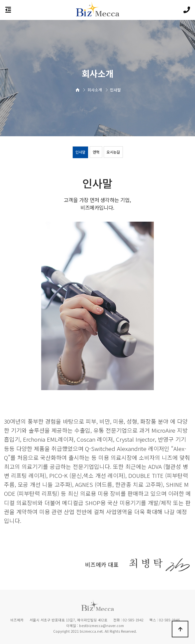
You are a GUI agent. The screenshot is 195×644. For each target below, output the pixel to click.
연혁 (96, 152)
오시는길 (113, 152)
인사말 (80, 152)
